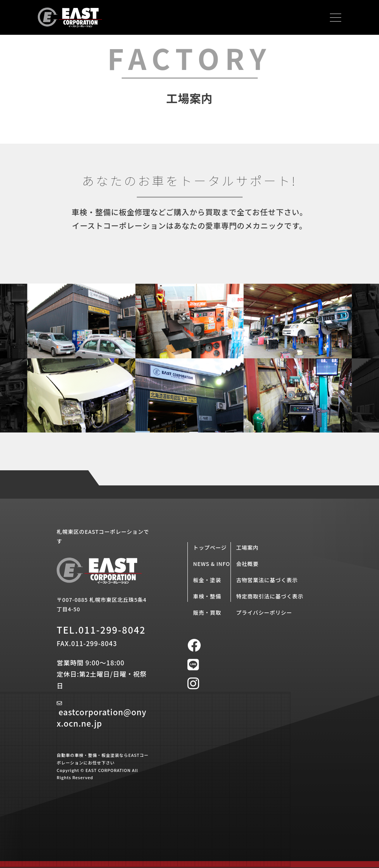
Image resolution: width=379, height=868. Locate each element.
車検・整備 (207, 596)
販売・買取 (207, 612)
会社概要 (247, 564)
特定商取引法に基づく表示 (270, 596)
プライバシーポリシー (264, 612)
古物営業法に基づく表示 (267, 580)
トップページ (210, 547)
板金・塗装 (207, 580)
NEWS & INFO (212, 564)
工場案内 (247, 547)
